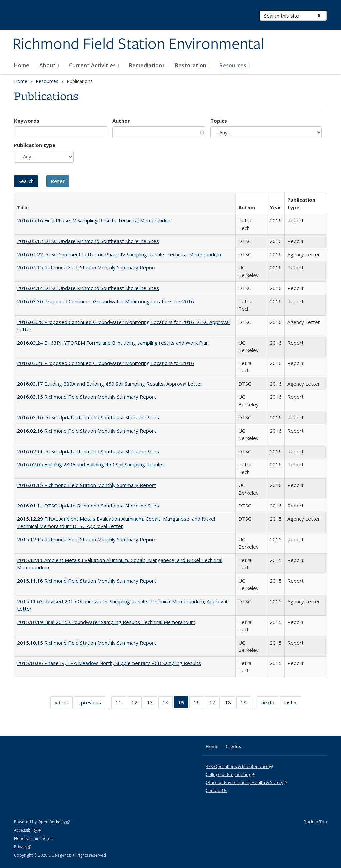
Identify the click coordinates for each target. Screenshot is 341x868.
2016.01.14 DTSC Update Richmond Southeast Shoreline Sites (88, 506)
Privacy (23, 847)
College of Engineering (230, 774)
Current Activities (94, 65)
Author (121, 121)
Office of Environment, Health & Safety (247, 782)
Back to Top (315, 822)
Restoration (192, 65)
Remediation (147, 65)
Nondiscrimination (33, 839)
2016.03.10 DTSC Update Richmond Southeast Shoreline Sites (88, 417)
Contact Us (217, 790)
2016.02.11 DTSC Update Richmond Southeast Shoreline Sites (88, 451)
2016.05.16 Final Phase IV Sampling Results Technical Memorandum (94, 220)
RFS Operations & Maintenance (239, 766)
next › (270, 704)
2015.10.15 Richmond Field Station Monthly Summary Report (86, 643)
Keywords (27, 121)
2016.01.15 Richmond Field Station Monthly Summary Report (86, 485)
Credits (233, 746)
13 (152, 704)
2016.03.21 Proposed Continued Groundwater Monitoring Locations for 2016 (106, 363)
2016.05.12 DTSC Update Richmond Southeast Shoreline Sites (88, 241)
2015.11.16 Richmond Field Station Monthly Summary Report (86, 581)
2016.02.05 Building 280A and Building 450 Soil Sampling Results (90, 464)
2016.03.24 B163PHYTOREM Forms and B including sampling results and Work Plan (113, 343)
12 (136, 704)
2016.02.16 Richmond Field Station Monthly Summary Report (86, 431)
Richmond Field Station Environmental (138, 44)
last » (293, 704)
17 (215, 704)
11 (121, 704)
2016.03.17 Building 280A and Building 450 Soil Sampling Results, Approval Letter (110, 384)
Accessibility (27, 830)
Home (22, 65)
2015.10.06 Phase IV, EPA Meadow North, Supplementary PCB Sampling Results (109, 663)
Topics (219, 121)
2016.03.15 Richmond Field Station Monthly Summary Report (86, 397)
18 (230, 704)
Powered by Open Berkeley (42, 822)
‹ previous (92, 704)
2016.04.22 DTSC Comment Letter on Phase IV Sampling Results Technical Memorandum (119, 254)
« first (64, 704)
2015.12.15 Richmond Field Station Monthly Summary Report (86, 539)
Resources (235, 65)
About (49, 65)
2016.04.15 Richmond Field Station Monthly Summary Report (86, 267)
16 (199, 704)
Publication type (35, 145)
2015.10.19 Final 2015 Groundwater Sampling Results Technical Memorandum (106, 622)
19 (246, 704)
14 (168, 704)
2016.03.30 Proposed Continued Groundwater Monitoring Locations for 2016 (106, 301)
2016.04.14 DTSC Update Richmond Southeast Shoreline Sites (88, 288)
